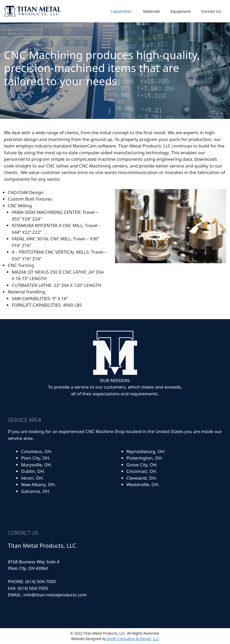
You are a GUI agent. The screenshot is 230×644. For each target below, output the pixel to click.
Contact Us (211, 11)
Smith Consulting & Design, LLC (133, 639)
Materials (151, 11)
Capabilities (121, 11)
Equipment (181, 11)
